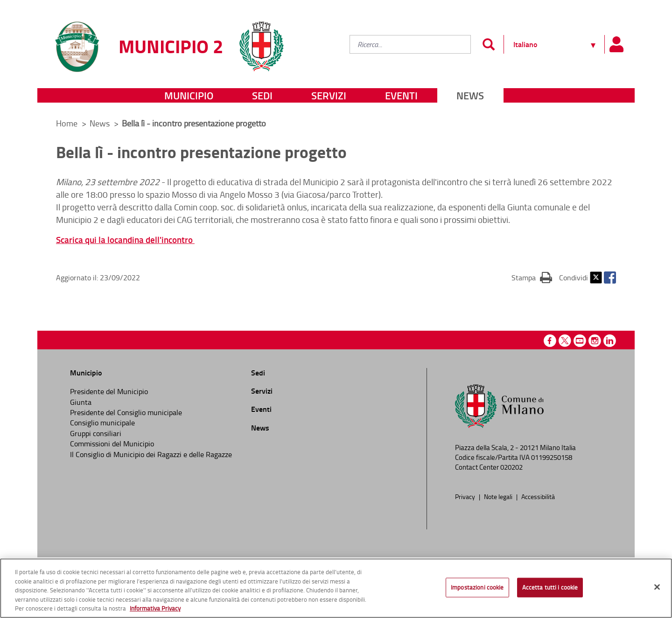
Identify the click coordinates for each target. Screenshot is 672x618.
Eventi (401, 95)
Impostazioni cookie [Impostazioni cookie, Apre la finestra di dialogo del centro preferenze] (477, 587)
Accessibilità (538, 496)
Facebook (610, 278)
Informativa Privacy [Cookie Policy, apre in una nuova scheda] (155, 608)
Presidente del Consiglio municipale (126, 412)
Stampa (532, 277)
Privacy (466, 496)
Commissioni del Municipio (112, 444)
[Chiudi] (657, 587)
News (470, 95)
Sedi (262, 95)
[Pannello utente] (616, 44)
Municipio (189, 95)
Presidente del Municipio (109, 391)
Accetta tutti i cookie (550, 587)
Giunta (81, 402)
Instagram (595, 341)
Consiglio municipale (102, 423)
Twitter (596, 278)
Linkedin (610, 341)
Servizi (329, 95)
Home (67, 123)
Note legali (499, 496)
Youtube (580, 341)
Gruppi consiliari (96, 433)
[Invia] (488, 44)
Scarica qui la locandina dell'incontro (125, 240)
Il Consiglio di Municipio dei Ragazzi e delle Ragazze (151, 454)
